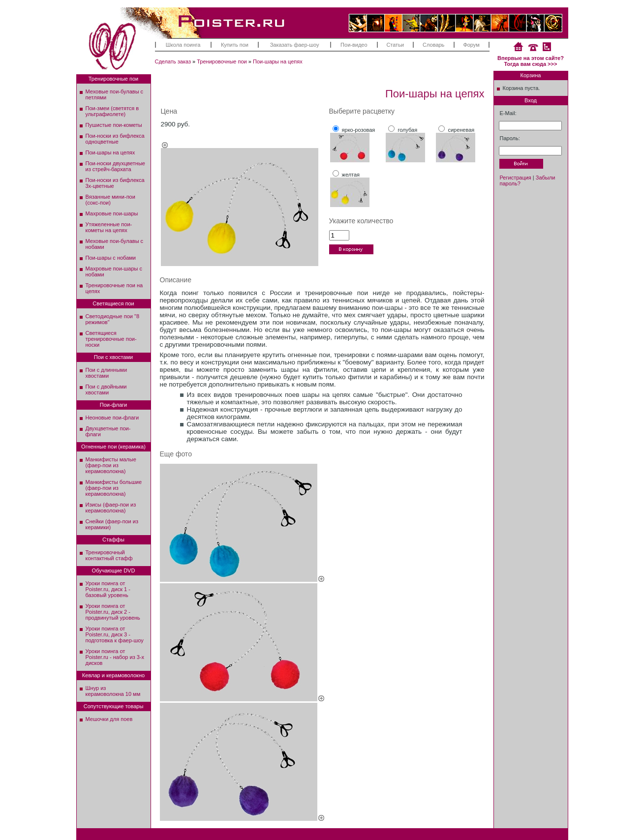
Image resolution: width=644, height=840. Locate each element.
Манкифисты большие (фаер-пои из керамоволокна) (114, 488)
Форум (471, 45)
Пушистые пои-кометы (114, 125)
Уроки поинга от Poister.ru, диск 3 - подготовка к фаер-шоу (115, 634)
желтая (351, 175)
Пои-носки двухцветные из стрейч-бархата (115, 166)
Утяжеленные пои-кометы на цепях (109, 227)
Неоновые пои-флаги (112, 418)
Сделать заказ (173, 61)
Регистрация (516, 178)
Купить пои (235, 45)
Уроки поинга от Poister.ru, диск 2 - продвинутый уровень (113, 612)
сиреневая (461, 130)
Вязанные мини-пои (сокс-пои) (110, 200)
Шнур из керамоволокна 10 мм (113, 691)
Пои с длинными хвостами (107, 373)
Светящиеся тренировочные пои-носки (111, 339)
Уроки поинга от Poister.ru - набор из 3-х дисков (115, 657)
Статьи (395, 45)
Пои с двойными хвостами (106, 390)
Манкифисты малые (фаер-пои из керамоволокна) (111, 465)
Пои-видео (354, 45)
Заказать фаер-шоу (295, 45)
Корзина (531, 75)
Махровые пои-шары (112, 213)
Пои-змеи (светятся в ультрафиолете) (112, 111)
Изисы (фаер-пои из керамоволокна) (111, 508)
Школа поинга (183, 45)
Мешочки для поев (109, 719)
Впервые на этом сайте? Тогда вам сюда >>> (531, 61)
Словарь (433, 45)
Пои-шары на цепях (278, 61)
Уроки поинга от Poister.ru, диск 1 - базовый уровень (108, 589)
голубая (407, 130)
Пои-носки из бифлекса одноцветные (115, 139)
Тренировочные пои (222, 61)
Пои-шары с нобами (111, 258)
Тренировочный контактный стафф (109, 555)
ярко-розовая (359, 130)
